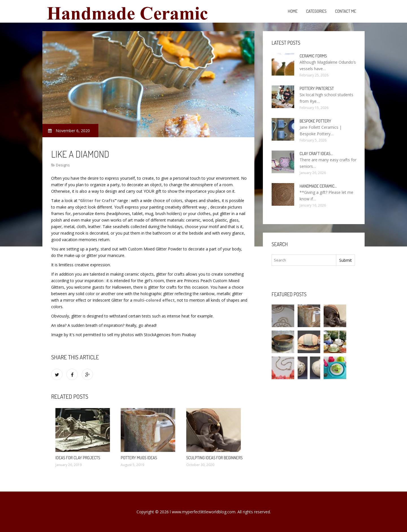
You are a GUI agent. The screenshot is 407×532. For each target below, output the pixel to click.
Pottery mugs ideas (139, 458)
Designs (63, 165)
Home (293, 11)
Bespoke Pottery (315, 121)
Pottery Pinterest (317, 88)
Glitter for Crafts (97, 200)
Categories (316, 11)
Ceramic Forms (313, 56)
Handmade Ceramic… (318, 186)
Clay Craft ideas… (316, 154)
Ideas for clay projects (78, 458)
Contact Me (346, 11)
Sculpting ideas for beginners (215, 458)
